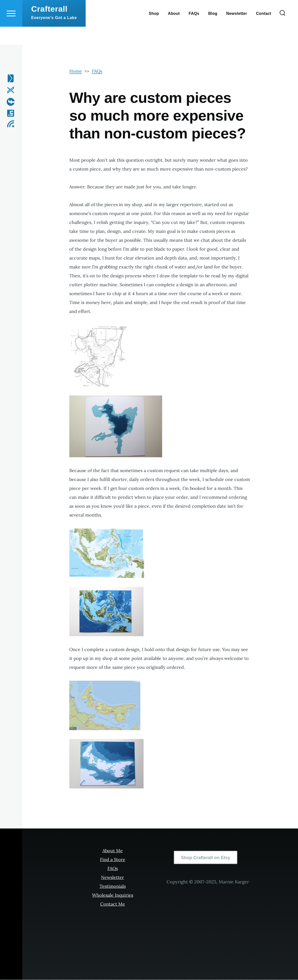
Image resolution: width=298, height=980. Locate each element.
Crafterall (49, 27)
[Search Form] (282, 31)
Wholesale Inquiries (113, 895)
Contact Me (113, 904)
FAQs (97, 71)
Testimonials (113, 886)
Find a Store (113, 860)
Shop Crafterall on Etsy (206, 858)
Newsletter (112, 878)
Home (76, 71)
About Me (113, 851)
